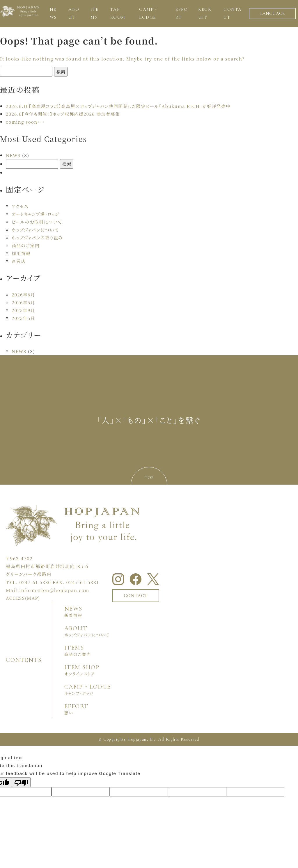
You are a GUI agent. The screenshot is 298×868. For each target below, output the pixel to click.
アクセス (20, 206)
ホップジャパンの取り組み (38, 237)
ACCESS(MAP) (24, 598)
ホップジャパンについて (36, 230)
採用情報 (22, 253)
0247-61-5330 (36, 582)
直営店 (19, 261)
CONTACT (137, 595)
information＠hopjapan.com (56, 590)
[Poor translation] (21, 782)
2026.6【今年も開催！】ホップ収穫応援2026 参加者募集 (65, 114)
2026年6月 (24, 294)
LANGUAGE (272, 13)
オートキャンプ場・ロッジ (37, 214)
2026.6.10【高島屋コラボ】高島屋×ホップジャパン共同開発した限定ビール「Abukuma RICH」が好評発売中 (123, 106)
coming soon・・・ (26, 122)
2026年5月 (24, 302)
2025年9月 (24, 310)
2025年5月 (24, 318)
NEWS (14, 155)
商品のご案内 (26, 245)
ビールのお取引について (38, 222)
